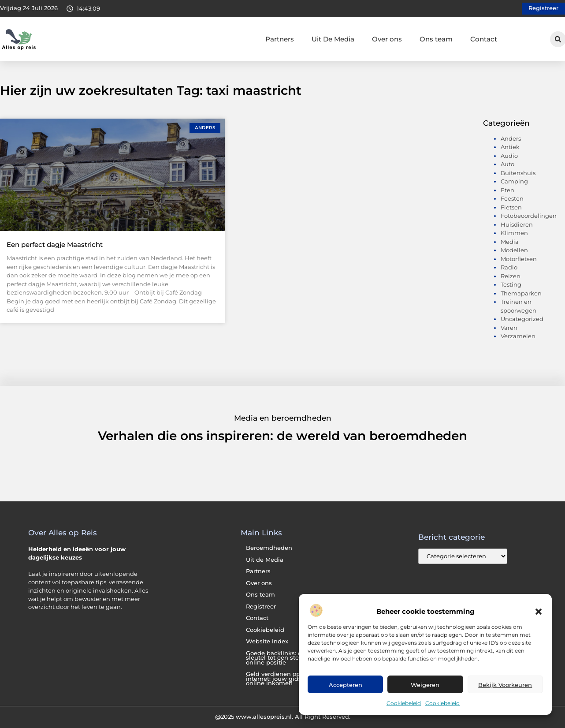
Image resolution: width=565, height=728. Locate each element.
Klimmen (514, 233)
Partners (280, 39)
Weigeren (425, 685)
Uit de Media (265, 560)
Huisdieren (517, 224)
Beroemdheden (269, 548)
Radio (509, 267)
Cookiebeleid (404, 703)
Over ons (387, 39)
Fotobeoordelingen (529, 216)
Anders (511, 138)
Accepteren (346, 685)
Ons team (436, 39)
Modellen (514, 250)
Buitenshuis (518, 173)
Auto (507, 164)
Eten (507, 190)
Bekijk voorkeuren (505, 685)
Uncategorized (522, 319)
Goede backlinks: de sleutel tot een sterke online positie (277, 658)
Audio (509, 156)
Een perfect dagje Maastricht (55, 245)
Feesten (512, 198)
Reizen (511, 276)
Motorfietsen (519, 259)
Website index (267, 641)
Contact (484, 39)
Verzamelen (518, 336)
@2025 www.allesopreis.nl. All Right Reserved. (283, 717)
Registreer (261, 607)
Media (510, 242)
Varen (509, 328)
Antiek (510, 147)
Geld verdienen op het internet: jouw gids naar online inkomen (281, 679)
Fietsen (511, 207)
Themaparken (521, 293)
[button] (539, 612)
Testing (511, 284)
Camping (514, 181)
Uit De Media (333, 39)
